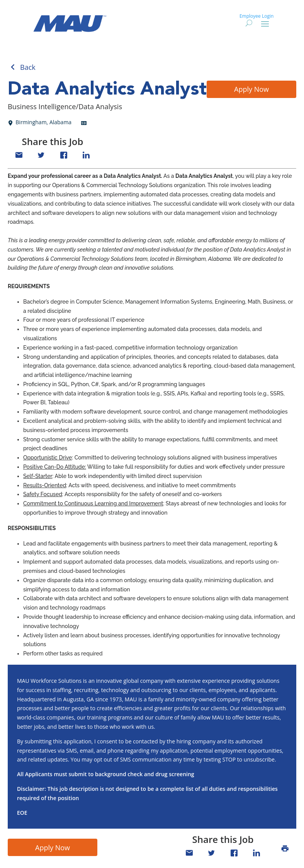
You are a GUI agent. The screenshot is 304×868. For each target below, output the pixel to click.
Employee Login (256, 16)
